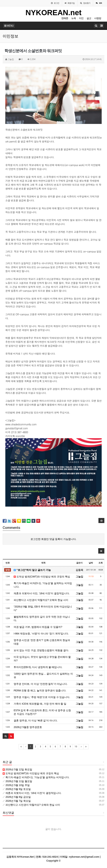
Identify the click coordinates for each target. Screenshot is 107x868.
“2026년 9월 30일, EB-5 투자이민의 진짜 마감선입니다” (43, 608)
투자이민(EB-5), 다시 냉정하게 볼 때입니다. (38, 667)
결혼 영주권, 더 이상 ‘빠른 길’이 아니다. (36, 721)
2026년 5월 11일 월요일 (17, 781)
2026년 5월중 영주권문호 (28, 727)
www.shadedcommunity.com (21, 424)
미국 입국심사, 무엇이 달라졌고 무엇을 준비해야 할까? (42, 659)
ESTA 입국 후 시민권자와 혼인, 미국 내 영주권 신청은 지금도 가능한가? (42, 712)
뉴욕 (74, 18)
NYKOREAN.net (53, 13)
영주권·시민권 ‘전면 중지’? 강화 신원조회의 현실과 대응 (42, 642)
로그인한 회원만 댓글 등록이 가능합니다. (53, 539)
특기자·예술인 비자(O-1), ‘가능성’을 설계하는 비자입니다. (43, 585)
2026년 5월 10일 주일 (16, 785)
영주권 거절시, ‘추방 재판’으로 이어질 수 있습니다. (42, 697)
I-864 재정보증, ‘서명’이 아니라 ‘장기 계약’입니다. (41, 634)
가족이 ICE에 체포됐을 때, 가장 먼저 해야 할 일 (40, 704)
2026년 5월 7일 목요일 (17, 801)
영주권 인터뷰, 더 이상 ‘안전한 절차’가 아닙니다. (41, 684)
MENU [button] (9, 26)
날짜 (91, 563)
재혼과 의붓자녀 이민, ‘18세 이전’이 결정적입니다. (42, 593)
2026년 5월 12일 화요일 (17, 769)
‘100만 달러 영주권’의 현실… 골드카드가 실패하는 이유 (43, 676)
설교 (89, 18)
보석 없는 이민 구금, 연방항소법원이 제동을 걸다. (41, 650)
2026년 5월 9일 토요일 (17, 789)
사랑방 (98, 18)
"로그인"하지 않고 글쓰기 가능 (32, 570)
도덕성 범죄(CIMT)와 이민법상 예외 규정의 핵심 (42, 577)
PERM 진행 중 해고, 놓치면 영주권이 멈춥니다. (40, 691)
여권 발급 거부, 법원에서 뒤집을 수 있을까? (38, 627)
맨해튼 (65, 18)
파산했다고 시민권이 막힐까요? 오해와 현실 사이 (41, 600)
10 (76, 747)
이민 (81, 18)
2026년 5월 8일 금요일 (17, 797)
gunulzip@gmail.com (17, 428)
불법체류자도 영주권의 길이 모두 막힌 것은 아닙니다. (42, 619)
